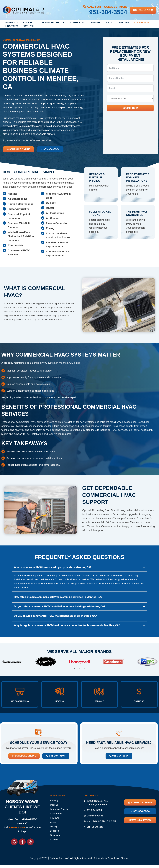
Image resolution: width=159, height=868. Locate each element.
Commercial (70, 23)
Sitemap (126, 858)
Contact (10, 26)
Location (125, 23)
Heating (11, 23)
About (98, 23)
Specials (99, 696)
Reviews (86, 23)
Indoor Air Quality (48, 23)
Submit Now (130, 108)
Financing (142, 23)
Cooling (26, 23)
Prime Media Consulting (106, 858)
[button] (143, 10)
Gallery (110, 23)
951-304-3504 (108, 12)
